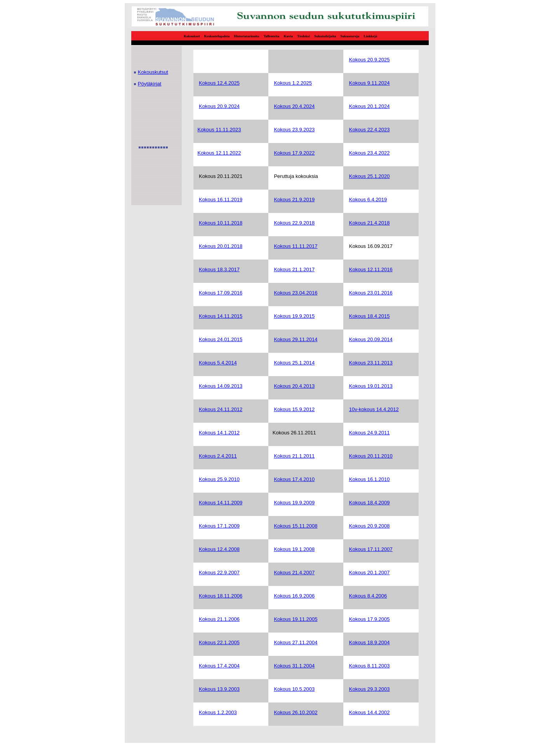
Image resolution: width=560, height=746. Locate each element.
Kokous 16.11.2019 (221, 200)
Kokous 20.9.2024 (219, 106)
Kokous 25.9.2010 (219, 479)
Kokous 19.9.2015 (294, 316)
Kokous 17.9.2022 (294, 153)
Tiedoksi (303, 36)
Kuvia (289, 36)
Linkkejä (370, 36)
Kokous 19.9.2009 (294, 503)
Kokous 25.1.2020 (370, 176)
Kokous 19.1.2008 (294, 549)
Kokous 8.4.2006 (368, 596)
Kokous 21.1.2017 (294, 269)
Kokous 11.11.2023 (219, 130)
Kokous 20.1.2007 (370, 573)
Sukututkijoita (325, 36)
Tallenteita (272, 36)
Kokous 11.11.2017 (296, 246)
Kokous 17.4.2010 (294, 479)
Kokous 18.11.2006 (221, 596)
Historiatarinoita (247, 36)
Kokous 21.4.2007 (294, 573)
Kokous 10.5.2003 (294, 689)
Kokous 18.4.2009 (370, 503)
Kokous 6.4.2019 (368, 200)
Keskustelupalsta (217, 36)
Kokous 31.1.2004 (294, 666)
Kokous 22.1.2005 (219, 642)
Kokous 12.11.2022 (219, 153)
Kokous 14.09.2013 (221, 386)
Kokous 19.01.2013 (371, 386)
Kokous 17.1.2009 (219, 526)
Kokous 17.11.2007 (371, 549)
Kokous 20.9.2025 (370, 60)
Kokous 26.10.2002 (296, 712)
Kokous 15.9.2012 (294, 409)
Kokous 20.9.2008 (370, 526)
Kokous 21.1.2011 (294, 456)
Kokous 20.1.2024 (370, 106)
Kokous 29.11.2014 (296, 339)
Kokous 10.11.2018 (221, 223)
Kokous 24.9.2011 (370, 433)
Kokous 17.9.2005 (370, 619)
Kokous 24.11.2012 (221, 409)
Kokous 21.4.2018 (370, 223)
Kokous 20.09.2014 (371, 339)
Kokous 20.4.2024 (294, 106)
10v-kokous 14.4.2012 (374, 409)
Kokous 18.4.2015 (370, 316)
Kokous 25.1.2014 (294, 363)
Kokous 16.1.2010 (370, 479)
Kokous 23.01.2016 (371, 293)
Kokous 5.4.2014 (218, 363)
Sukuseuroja (350, 36)
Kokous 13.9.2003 (219, 689)
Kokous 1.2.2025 (293, 83)
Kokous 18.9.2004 (370, 642)
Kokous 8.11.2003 (370, 666)
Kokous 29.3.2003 (370, 689)
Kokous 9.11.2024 (370, 83)
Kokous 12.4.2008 (219, 549)
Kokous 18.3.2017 (219, 269)
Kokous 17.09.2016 (221, 293)
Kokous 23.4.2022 (370, 153)
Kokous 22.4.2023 (370, 130)
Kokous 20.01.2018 (221, 246)
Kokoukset (192, 36)
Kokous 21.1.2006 (219, 619)
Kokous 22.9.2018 (294, 223)
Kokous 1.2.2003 (218, 712)
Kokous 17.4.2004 (219, 666)
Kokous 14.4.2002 (370, 712)
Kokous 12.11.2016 (371, 269)
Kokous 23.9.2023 (294, 130)
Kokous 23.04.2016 (296, 293)
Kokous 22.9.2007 (219, 573)
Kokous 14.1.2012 (219, 433)
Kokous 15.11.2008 (296, 526)
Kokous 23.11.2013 (371, 363)
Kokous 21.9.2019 (294, 200)
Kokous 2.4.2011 (218, 456)
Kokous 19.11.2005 (296, 619)
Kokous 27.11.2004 (296, 642)
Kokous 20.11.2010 (371, 456)
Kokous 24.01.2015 (221, 339)
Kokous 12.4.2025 (219, 83)
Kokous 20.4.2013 (294, 386)
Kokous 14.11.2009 (221, 503)
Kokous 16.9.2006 (294, 596)
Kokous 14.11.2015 (221, 316)
